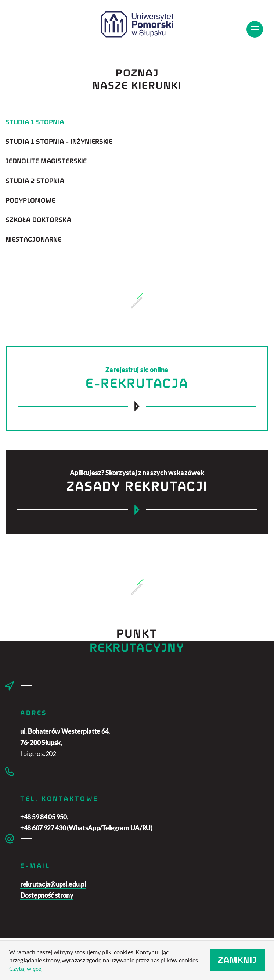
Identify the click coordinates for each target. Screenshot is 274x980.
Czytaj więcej (26, 968)
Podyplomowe (30, 200)
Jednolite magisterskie (46, 161)
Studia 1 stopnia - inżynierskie (59, 142)
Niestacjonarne (33, 239)
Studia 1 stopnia (35, 122)
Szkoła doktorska (38, 220)
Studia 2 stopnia (35, 181)
